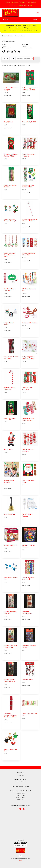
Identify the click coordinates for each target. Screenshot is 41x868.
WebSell (20, 860)
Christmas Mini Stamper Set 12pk (10, 220)
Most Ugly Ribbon (10, 419)
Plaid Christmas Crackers (28, 450)
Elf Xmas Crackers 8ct (29, 290)
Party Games (25, 44)
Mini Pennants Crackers (27, 389)
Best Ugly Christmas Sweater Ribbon (11, 155)
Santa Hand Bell (9, 514)
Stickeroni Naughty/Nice (27, 613)
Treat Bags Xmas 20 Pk (30, 714)
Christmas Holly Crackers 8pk (28, 186)
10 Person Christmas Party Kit (11, 89)
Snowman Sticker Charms (29, 546)
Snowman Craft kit (11, 545)
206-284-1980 (31, 2)
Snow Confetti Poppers (27, 515)
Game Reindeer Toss (29, 323)
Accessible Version (21, 845)
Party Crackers (6, 48)
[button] (38, 13)
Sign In (6, 19)
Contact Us (15, 2)
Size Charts (22, 2)
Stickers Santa (27, 680)
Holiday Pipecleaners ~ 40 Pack (11, 358)
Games (4, 46)
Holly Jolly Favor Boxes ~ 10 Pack (28, 358)
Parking (21, 5)
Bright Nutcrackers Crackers (29, 155)
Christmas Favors (9, 41)
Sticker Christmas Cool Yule (10, 613)
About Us (8, 2)
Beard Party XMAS (29, 122)
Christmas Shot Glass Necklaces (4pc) (10, 255)
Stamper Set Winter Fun (11, 578)
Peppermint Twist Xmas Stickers (28, 420)
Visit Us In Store (14, 5)
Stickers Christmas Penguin (29, 647)
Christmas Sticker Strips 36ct (29, 254)
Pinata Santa (8, 450)
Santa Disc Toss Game (28, 481)
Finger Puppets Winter (9, 324)
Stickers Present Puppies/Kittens (9, 680)
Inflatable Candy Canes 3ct (10, 389)
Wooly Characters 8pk (10, 750)
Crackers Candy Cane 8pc (10, 290)
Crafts (4, 44)
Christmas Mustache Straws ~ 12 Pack (30, 220)
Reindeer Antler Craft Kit (9, 481)
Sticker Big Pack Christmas (28, 578)
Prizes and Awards (27, 48)
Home (4, 36)
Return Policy (28, 5)
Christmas (10, 36)
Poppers (24, 46)
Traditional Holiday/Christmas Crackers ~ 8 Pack (10, 715)
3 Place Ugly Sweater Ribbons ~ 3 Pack (30, 89)
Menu (35, 19)
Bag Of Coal (8, 122)
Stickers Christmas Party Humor (10, 647)
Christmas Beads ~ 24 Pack (10, 186)
